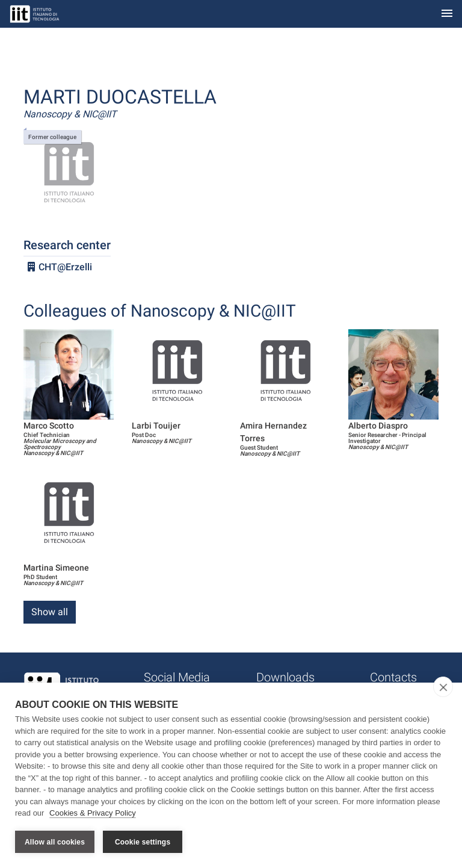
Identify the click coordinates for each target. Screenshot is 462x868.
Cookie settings (143, 842)
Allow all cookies (55, 842)
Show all (50, 612)
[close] (443, 687)
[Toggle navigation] (447, 14)
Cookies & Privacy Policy (93, 813)
